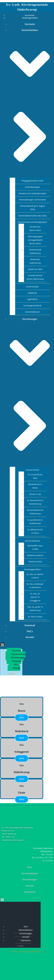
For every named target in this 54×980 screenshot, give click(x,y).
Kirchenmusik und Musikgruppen (32, 222)
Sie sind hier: (30, 15)
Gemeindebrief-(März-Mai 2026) (32, 216)
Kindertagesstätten (32, 569)
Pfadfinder (32, 293)
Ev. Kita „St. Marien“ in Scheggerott (35, 597)
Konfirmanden (32, 287)
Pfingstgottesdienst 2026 (33, 181)
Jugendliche (32, 299)
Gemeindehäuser (33, 541)
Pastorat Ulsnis (35, 562)
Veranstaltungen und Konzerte (32, 200)
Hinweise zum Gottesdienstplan (32, 193)
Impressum (30, 892)
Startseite (30, 24)
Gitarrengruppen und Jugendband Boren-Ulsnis (35, 240)
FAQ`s (30, 631)
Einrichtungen (17, 658)
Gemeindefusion (32, 312)
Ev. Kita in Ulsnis (35, 617)
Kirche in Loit (35, 494)
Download (30, 625)
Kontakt (30, 637)
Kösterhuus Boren (35, 555)
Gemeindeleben (18, 654)
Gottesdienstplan (32, 187)
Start (30, 867)
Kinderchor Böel (35, 269)
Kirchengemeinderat (33, 306)
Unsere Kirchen (32, 470)
